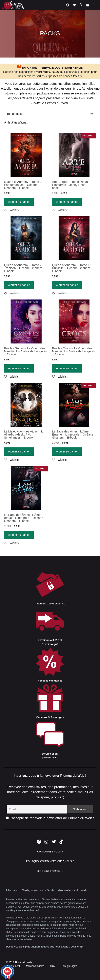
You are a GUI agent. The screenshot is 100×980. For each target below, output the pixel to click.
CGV (53, 966)
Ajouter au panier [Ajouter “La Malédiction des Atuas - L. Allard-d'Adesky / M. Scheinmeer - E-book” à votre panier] (19, 451)
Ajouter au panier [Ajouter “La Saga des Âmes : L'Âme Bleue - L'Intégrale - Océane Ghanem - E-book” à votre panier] (19, 535)
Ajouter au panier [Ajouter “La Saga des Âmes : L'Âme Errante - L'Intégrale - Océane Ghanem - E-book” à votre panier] (67, 451)
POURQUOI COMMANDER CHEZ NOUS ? (50, 861)
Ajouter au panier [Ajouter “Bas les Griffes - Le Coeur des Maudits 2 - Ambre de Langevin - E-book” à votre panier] (19, 368)
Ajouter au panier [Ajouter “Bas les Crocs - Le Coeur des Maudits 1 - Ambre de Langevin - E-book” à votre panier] (67, 368)
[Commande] (50, 114)
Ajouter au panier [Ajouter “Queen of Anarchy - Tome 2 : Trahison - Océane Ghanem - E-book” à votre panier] (19, 285)
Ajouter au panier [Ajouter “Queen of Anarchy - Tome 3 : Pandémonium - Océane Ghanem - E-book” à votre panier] (19, 202)
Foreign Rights (69, 966)
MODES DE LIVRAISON (50, 871)
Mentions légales (35, 966)
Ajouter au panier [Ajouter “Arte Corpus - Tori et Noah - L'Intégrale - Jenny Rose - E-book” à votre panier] (67, 202)
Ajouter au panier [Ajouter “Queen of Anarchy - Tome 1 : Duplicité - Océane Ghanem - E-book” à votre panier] (67, 285)
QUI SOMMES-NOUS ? (50, 852)
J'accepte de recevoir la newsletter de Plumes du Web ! (50, 818)
